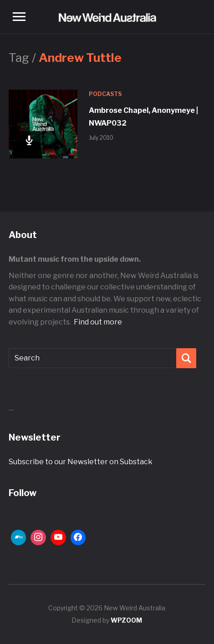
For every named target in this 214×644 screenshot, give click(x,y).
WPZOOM (126, 620)
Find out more (98, 322)
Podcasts (105, 94)
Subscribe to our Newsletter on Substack (81, 462)
